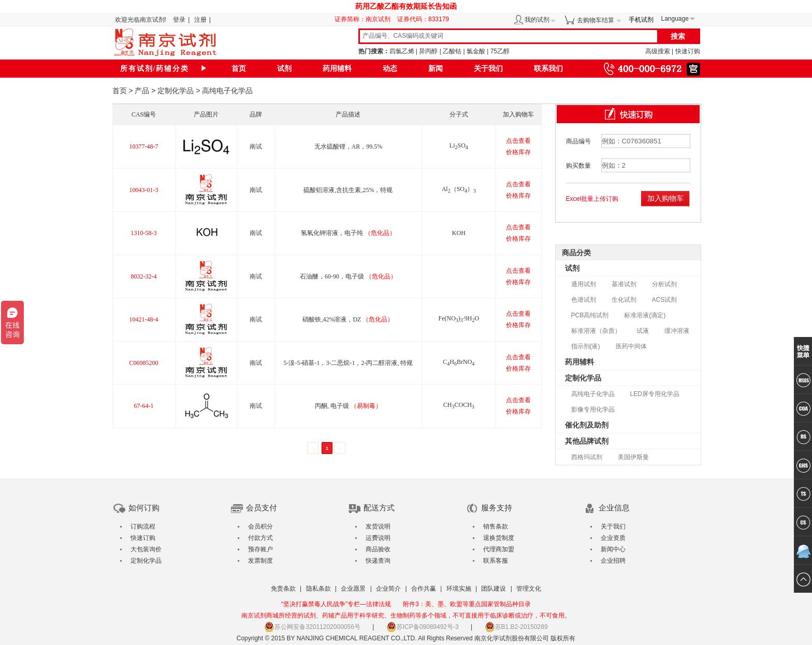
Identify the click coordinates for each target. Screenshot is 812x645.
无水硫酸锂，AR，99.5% (349, 146)
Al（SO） (459, 189)
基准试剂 (624, 284)
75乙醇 (500, 51)
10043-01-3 (144, 190)
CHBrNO (459, 362)
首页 (239, 69)
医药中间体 (631, 346)
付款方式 (260, 538)
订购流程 (143, 526)
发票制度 (260, 561)
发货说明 (378, 526)
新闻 (436, 69)
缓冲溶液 (677, 331)
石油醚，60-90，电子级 (348, 276)
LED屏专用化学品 (655, 394)
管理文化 (529, 589)
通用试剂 (584, 284)
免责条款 (283, 589)
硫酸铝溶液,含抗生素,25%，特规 (348, 190)
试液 (643, 331)
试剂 (284, 69)
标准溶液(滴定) (645, 315)
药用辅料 (337, 69)
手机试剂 (641, 20)
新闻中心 (613, 549)
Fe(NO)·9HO (459, 318)
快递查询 (378, 561)
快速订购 (688, 51)
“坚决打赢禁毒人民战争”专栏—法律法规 (336, 604)
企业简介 (388, 589)
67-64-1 (144, 406)
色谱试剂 (584, 300)
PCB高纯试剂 (590, 315)
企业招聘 (613, 561)
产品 (142, 91)
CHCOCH (459, 405)
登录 (179, 20)
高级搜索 (658, 51)
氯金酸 (476, 51)
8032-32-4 (144, 276)
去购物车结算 (596, 20)
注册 (200, 20)
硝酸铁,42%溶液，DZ (348, 319)
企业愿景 (353, 589)
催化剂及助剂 (587, 425)
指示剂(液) (586, 346)
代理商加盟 (499, 549)
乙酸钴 (452, 51)
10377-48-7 (144, 146)
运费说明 (378, 538)
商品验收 (378, 549)
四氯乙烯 (402, 51)
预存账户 (260, 549)
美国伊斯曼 (633, 457)
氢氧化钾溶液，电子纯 (348, 233)
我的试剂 (537, 20)
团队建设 (494, 589)
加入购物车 (665, 198)
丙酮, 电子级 (348, 406)
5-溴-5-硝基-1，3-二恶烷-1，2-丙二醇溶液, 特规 (348, 363)
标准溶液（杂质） (596, 331)
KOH (459, 233)
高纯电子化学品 (593, 394)
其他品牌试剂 (587, 441)
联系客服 (496, 561)
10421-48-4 (144, 319)
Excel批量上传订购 (592, 199)
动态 (390, 69)
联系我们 (548, 69)
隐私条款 (318, 589)
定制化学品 (176, 91)
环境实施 (459, 589)
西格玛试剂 (587, 457)
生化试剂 (624, 300)
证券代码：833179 (423, 19)
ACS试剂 (665, 300)
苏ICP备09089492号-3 (423, 627)
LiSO (459, 145)
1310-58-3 (144, 233)
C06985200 (144, 363)
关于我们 (488, 69)
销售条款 (496, 526)
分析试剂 (664, 284)
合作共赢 (424, 589)
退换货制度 (499, 538)
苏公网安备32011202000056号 (312, 627)
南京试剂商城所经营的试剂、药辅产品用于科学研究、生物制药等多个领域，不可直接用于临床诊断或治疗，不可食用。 (406, 615)
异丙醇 (428, 51)
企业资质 (613, 538)
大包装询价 (146, 549)
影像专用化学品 (593, 409)
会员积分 (260, 526)
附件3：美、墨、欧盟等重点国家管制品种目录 (467, 604)
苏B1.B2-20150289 (516, 627)
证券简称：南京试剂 (365, 19)
